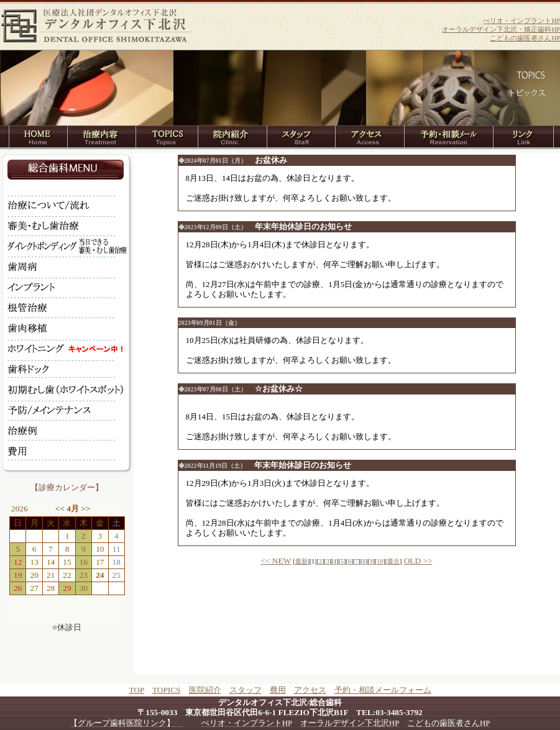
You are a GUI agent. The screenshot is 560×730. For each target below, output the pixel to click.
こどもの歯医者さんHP (525, 38)
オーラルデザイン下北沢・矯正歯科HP (501, 30)
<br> (67, 562)
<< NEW (276, 561)
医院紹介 (205, 690)
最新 (301, 561)
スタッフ (246, 690)
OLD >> (418, 561)
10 (380, 561)
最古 (393, 561)
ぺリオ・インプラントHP (521, 21)
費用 (278, 690)
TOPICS (167, 690)
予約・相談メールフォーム (383, 690)
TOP (136, 690)
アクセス (310, 690)
